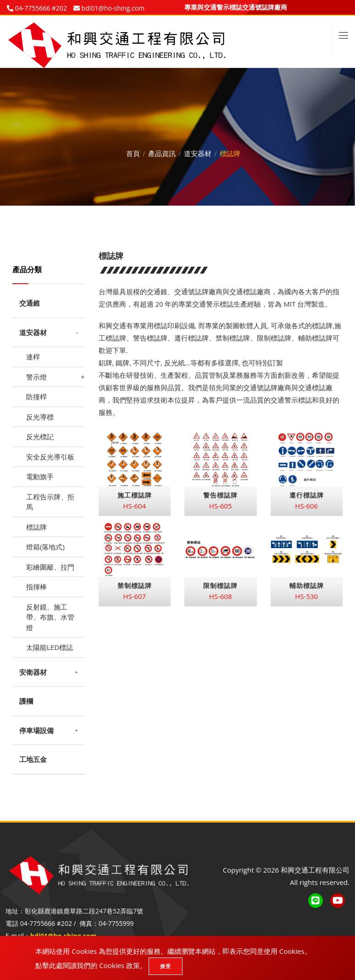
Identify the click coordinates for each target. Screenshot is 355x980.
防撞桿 (36, 397)
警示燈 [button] (36, 377)
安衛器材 (33, 672)
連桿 (33, 357)
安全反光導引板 (50, 457)
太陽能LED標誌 (50, 647)
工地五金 (33, 759)
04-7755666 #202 (40, 8)
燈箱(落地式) (45, 547)
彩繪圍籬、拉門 (50, 567)
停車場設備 (36, 730)
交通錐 (30, 303)
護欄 (26, 701)
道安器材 (198, 152)
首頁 (133, 152)
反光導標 (40, 417)
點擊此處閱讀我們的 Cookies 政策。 (91, 965)
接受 (166, 966)
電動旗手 (40, 476)
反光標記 (40, 437)
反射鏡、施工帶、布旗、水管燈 (50, 617)
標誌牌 (36, 527)
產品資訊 (162, 152)
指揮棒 (36, 587)
